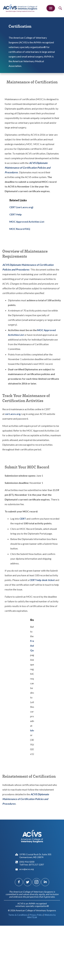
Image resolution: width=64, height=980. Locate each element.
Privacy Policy (36, 915)
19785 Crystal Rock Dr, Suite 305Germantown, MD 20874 (35, 856)
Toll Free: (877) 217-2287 (32, 865)
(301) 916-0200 (27, 862)
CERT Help (16, 214)
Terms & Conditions (18, 915)
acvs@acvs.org (27, 869)
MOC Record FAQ (20, 229)
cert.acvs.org (13, 414)
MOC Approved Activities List (27, 222)
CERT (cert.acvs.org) (21, 207)
